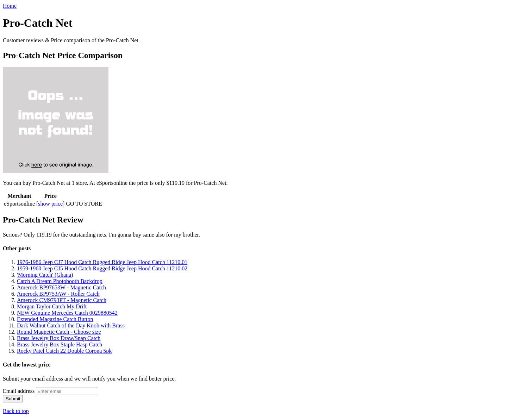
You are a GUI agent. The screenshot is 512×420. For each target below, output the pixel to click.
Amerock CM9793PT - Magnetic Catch (62, 300)
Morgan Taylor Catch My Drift (52, 306)
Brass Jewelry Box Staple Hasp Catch (60, 344)
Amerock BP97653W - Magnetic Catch (61, 287)
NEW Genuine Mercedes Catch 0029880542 (67, 313)
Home (10, 6)
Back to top (16, 411)
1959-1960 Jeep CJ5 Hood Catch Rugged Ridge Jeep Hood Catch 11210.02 (102, 268)
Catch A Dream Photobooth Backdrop (60, 281)
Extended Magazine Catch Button (55, 319)
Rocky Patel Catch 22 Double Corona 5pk (64, 351)
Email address (19, 391)
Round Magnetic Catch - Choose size (59, 332)
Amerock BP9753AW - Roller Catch (58, 294)
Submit (13, 399)
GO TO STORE (84, 204)
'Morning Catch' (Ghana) (45, 275)
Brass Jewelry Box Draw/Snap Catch (59, 338)
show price (50, 204)
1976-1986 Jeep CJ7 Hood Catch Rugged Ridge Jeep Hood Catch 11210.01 (102, 262)
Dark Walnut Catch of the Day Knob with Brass (71, 325)
